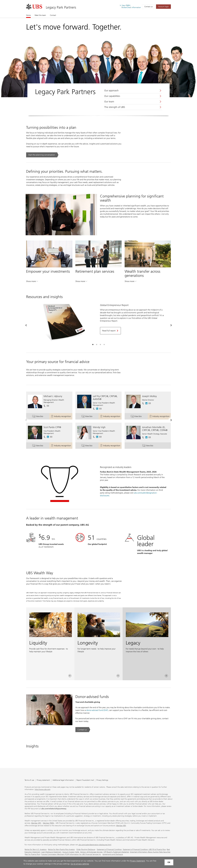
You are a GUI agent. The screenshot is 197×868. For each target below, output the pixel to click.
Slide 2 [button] (97, 345)
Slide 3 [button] (100, 345)
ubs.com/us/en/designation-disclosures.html (95, 845)
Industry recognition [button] (61, 417)
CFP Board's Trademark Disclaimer (116, 852)
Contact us (148, 7)
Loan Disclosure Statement (51, 852)
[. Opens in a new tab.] (34, 7)
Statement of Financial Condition (109, 849)
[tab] (93, 345)
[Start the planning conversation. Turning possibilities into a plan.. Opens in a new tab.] (42, 155)
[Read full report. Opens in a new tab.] (110, 331)
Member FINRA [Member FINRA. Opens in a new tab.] (48, 823)
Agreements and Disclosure (113, 854)
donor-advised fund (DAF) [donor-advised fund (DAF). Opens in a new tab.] (97, 710)
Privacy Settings (102, 780)
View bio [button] (41, 417)
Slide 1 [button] (93, 345)
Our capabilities (112, 96)
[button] (48, 406)
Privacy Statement (138, 861)
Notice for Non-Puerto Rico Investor (61, 849)
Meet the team (40, 15)
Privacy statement (43, 780)
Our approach (111, 91)
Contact (53, 15)
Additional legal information (63, 780)
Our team (109, 102)
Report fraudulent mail (85, 780)
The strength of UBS (115, 107)
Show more (32, 282)
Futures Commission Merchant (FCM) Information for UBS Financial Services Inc (71, 854)
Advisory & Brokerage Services (91, 852)
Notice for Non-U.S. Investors (36, 849)
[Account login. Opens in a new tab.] (163, 7)
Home (28, 15)
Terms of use (29, 780)
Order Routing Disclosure (86, 849)
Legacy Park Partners (61, 7)
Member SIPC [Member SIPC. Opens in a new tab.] (36, 823)
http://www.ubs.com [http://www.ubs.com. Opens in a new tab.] (43, 789)
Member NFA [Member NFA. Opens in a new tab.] (121, 826)
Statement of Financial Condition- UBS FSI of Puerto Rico (144, 849)
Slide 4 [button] (104, 345)
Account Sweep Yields (71, 852)
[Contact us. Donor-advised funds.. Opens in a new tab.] (83, 730)
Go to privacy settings (80, 864)
